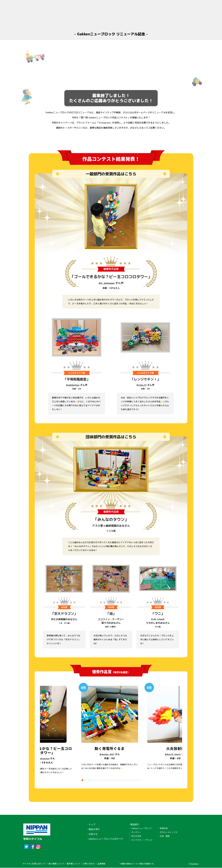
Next (176, 715)
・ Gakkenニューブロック (140, 828)
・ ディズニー (135, 832)
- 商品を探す (93, 829)
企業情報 (101, 864)
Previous (45, 715)
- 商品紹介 (134, 824)
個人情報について (56, 864)
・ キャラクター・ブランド (141, 840)
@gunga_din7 (107, 754)
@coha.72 (142, 385)
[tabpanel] (110, 728)
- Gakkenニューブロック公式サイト (105, 839)
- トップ (91, 824)
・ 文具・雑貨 (164, 836)
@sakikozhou (73, 385)
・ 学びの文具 (135, 836)
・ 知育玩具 (163, 828)
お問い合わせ (89, 864)
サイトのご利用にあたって (34, 864)
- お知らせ (92, 834)
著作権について (74, 864)
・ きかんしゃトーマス (167, 832)
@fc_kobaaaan (107, 283)
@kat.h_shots (173, 754)
